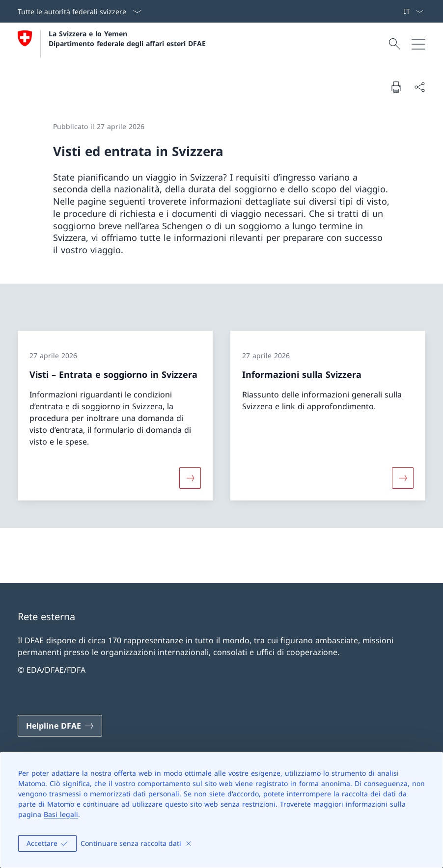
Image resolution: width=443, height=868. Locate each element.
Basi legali (61, 814)
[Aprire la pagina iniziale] (112, 44)
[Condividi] (419, 87)
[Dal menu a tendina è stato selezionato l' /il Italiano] (413, 11)
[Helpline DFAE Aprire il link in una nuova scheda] (60, 726)
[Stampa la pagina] (396, 87)
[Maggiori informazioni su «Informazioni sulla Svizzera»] (403, 478)
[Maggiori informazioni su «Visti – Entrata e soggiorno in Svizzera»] (190, 478)
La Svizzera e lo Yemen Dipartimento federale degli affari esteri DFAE (127, 38)
